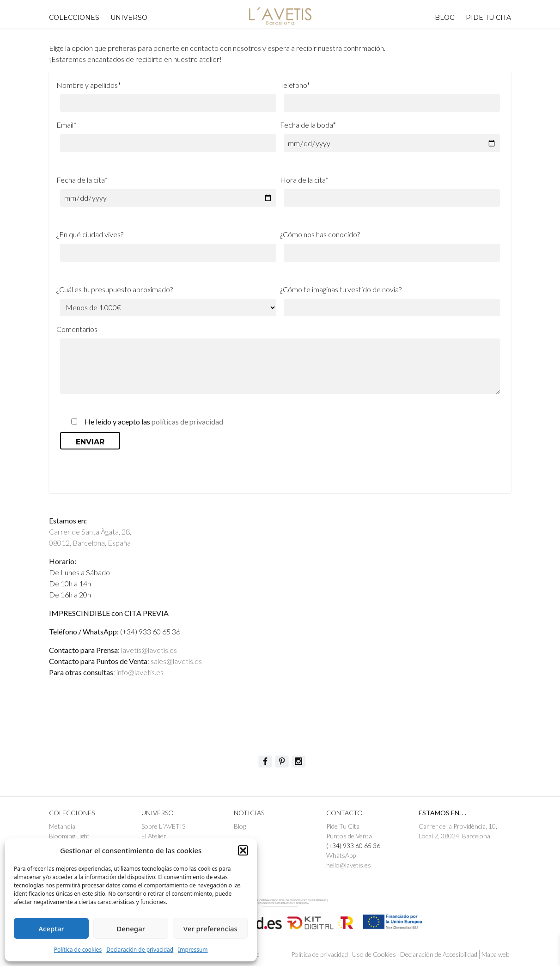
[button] (243, 850)
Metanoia (62, 826)
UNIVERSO (129, 18)
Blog (445, 18)
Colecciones (74, 18)
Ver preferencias (210, 929)
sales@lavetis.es (176, 661)
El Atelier (154, 836)
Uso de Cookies (374, 954)
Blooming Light (69, 836)
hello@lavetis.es (349, 865)
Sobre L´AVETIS (163, 826)
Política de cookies (78, 950)
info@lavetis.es (140, 672)
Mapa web (495, 954)
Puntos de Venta (349, 836)
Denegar (131, 929)
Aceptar (51, 929)
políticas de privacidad (187, 421)
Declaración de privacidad (140, 950)
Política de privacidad (320, 954)
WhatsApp (341, 855)
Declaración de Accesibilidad (439, 954)
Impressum (193, 950)
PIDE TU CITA (488, 18)
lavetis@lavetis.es (149, 650)
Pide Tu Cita (343, 826)
